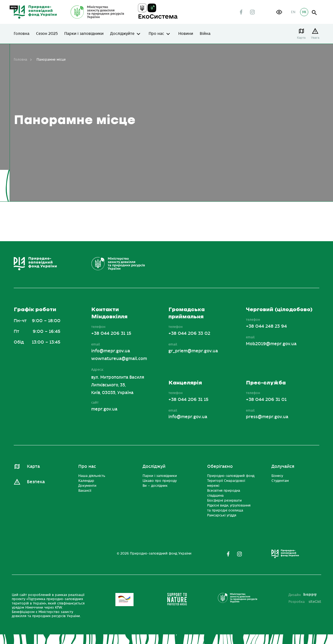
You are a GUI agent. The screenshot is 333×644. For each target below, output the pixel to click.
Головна (22, 34)
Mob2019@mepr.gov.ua (271, 344)
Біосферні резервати (224, 500)
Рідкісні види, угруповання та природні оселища (229, 508)
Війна (205, 34)
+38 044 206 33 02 (189, 333)
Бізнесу (277, 476)
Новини (186, 34)
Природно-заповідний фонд (231, 476)
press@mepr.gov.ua (267, 417)
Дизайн (303, 595)
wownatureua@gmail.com (119, 359)
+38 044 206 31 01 (266, 400)
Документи (87, 486)
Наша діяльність (92, 476)
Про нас (156, 34)
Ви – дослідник (155, 486)
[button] (279, 12)
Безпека (36, 482)
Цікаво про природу (160, 481)
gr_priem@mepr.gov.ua (193, 351)
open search (314, 13)
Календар (86, 481)
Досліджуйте (122, 34)
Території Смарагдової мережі (226, 483)
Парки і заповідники (84, 34)
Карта (301, 38)
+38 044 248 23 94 (266, 326)
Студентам (280, 481)
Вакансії (85, 491)
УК (304, 12)
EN (293, 12)
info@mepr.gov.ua (111, 351)
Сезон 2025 (47, 34)
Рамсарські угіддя (222, 515)
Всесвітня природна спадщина (224, 493)
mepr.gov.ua (104, 409)
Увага (315, 38)
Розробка (305, 602)
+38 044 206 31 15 (111, 333)
